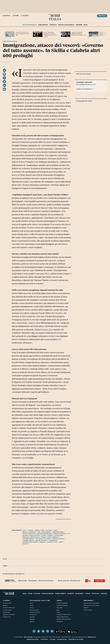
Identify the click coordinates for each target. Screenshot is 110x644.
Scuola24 (32, 617)
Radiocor (86, 608)
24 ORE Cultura (7, 610)
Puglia (50, 535)
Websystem (92, 637)
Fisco (31, 603)
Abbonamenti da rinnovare (91, 605)
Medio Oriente (42, 540)
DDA (61, 542)
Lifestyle (104, 593)
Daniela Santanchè (44, 534)
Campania (53, 540)
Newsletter (60, 608)
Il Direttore (44, 639)
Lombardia (59, 535)
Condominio (33, 615)
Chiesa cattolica (60, 534)
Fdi (39, 532)
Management (79, 593)
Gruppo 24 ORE (7, 603)
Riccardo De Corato (43, 539)
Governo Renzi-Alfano (31, 535)
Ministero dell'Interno (31, 537)
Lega (55, 530)
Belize (37, 530)
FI (68, 534)
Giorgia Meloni (28, 539)
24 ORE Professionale (9, 608)
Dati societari (28, 637)
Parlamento (43, 25)
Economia (37, 593)
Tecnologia (96, 593)
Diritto (31, 605)
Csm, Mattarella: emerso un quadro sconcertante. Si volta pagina (50, 34)
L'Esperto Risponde (62, 603)
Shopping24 (6, 612)
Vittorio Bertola (29, 534)
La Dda (49, 530)
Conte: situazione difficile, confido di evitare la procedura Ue (79, 34)
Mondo (30, 593)
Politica (53, 25)
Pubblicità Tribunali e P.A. (64, 615)
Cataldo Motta (28, 540)
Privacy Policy (62, 639)
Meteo (58, 612)
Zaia (24, 530)
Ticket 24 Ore (7, 617)
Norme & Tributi (60, 593)
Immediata (46, 532)
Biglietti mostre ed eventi (64, 619)
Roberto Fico (47, 330)
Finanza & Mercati (48, 593)
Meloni (15, 349)
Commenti (70, 593)
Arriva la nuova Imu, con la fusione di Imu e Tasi (23, 34)
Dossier (79, 25)
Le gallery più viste (84, 101)
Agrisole (32, 621)
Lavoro (32, 608)
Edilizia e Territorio (35, 612)
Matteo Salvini (58, 539)
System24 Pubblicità (9, 615)
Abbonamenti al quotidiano (91, 603)
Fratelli (30, 530)
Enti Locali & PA (34, 610)
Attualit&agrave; (30, 25)
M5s (43, 530)
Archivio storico (88, 610)
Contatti (53, 639)
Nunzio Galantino (29, 532)
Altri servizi (60, 621)
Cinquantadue (58, 532)
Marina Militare (53, 537)
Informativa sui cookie (76, 639)
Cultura (88, 593)
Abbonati (102, 16)
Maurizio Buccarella (30, 542)
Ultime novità (84, 82)
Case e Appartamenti (63, 617)
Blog (86, 25)
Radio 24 (5, 605)
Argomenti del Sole (62, 605)
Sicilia (44, 537)
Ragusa (42, 542)
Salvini (62, 103)
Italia (55, 19)
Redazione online (33, 639)
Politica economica (66, 25)
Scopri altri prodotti (85, 89)
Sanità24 (32, 619)
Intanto (26, 544)
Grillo (44, 535)
